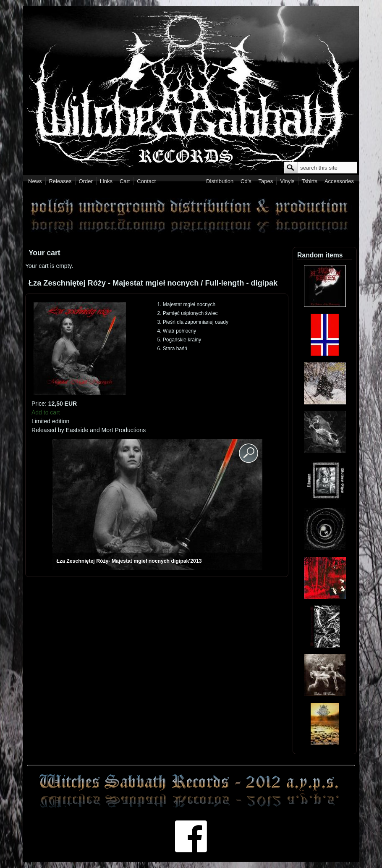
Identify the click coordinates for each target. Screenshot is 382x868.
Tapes (266, 181)
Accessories (339, 181)
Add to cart (46, 412)
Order (86, 181)
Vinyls (287, 181)
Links (106, 181)
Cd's (246, 181)
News (35, 181)
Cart (125, 181)
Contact (146, 181)
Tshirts (309, 181)
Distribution (220, 181)
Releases (60, 181)
